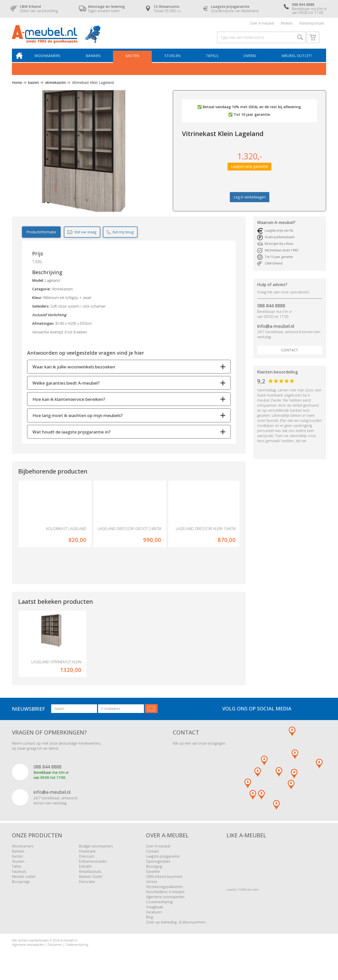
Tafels (213, 60)
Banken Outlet (91, 882)
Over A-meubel (262, 24)
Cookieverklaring (159, 907)
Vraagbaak (155, 912)
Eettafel (85, 872)
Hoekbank (87, 857)
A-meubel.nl (69, 946)
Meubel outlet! (296, 60)
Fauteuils (19, 877)
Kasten (135, 60)
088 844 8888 (271, 310)
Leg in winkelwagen (250, 202)
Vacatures (154, 918)
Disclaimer (55, 950)
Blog (149, 923)
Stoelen (174, 60)
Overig (250, 60)
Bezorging (154, 872)
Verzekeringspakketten (164, 892)
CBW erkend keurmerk (164, 882)
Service (152, 887)
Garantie (153, 877)
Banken (96, 60)
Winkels (287, 24)
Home (17, 87)
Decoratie (87, 887)
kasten (32, 87)
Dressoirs (87, 862)
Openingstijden (158, 867)
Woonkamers (51, 60)
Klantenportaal (312, 24)
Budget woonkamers (96, 852)
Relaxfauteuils (90, 877)
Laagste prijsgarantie (163, 862)
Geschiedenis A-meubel (165, 897)
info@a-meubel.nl (276, 331)
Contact (290, 355)
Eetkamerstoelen (93, 867)
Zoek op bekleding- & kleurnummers (176, 928)
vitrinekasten (53, 87)
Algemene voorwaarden (165, 902)
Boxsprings (21, 887)
